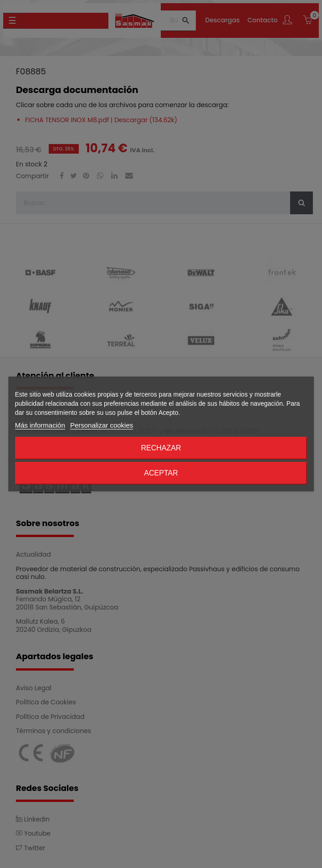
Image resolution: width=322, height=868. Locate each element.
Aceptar (161, 473)
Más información (40, 425)
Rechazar (161, 448)
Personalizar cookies (102, 425)
